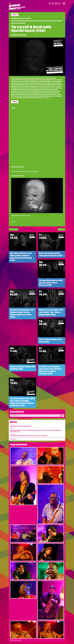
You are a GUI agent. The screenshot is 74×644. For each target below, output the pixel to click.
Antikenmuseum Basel (19, 35)
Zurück (13, 222)
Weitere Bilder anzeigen (15, 640)
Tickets (15, 15)
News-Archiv (13, 439)
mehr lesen (46, 98)
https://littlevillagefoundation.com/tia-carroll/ (25, 171)
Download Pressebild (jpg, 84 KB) (21, 215)
